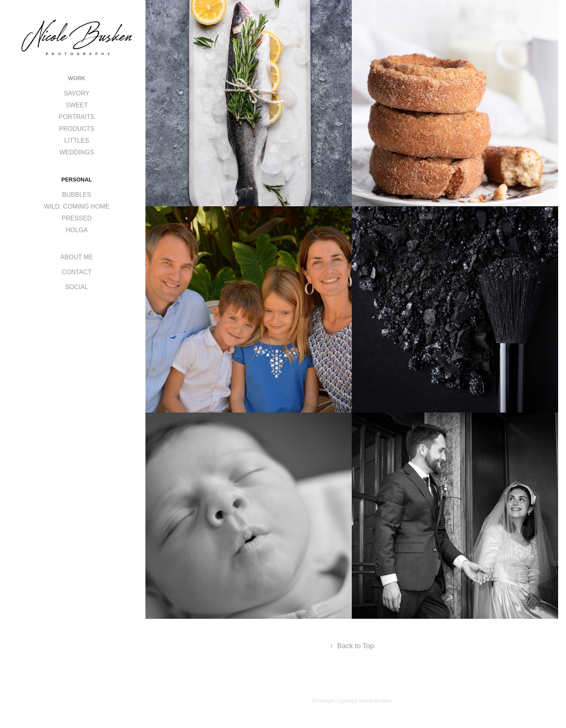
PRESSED (77, 218)
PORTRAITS (76, 117)
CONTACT (77, 272)
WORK (77, 78)
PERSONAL (77, 180)
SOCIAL (77, 287)
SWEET (77, 105)
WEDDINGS (77, 152)
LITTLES (76, 140)
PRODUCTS (77, 129)
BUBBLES (77, 195)
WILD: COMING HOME (76, 206)
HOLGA (77, 230)
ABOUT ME (76, 257)
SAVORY (76, 93)
